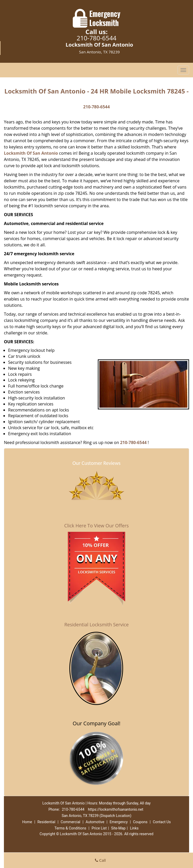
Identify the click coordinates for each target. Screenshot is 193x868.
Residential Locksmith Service (97, 625)
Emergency (119, 822)
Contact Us (162, 822)
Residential (46, 822)
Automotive (95, 822)
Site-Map (118, 828)
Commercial (71, 822)
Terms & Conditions (70, 828)
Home (27, 822)
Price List (99, 828)
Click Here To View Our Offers (96, 526)
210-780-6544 (97, 38)
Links (134, 828)
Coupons (140, 822)
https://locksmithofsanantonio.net (116, 809)
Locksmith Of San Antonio (31, 153)
